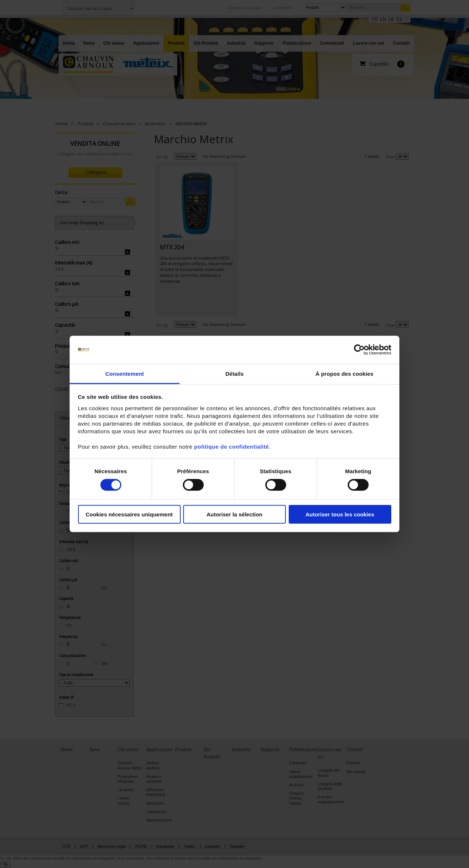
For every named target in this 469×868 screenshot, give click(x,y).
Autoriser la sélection (235, 514)
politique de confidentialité (232, 447)
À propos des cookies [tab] (344, 374)
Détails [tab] (234, 374)
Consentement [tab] (124, 374)
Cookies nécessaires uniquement (129, 514)
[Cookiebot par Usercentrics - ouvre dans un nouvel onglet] (359, 350)
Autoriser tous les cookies (340, 514)
